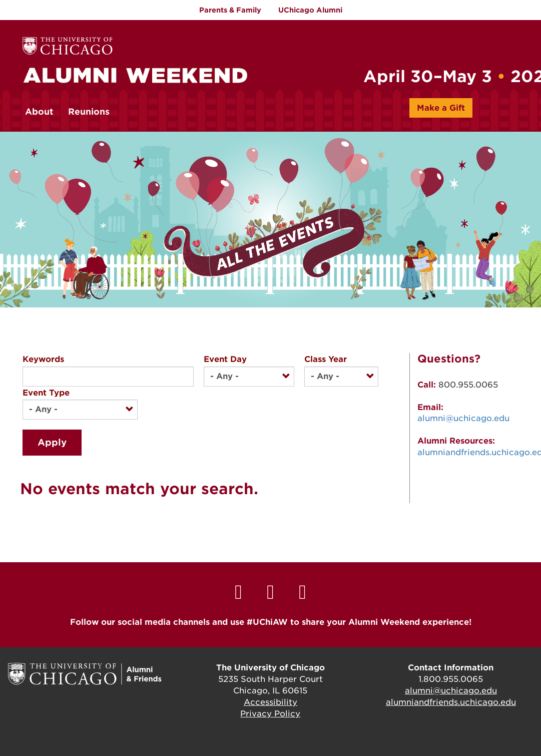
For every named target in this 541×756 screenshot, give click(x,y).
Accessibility (270, 702)
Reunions (89, 112)
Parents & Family (230, 10)
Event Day (225, 359)
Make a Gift (441, 108)
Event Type (46, 393)
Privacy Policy (270, 714)
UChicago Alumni (310, 10)
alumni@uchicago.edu (463, 418)
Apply (52, 442)
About (39, 112)
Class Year (326, 359)
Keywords (43, 359)
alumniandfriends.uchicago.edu (451, 702)
